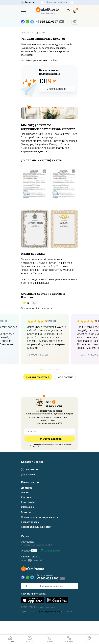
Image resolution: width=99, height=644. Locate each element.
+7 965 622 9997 (47, 22)
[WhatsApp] (27, 577)
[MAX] (23, 577)
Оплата (25, 493)
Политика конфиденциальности (39, 517)
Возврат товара (30, 522)
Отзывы (29, 551)
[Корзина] (75, 11)
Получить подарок (49, 439)
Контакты (27, 497)
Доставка (27, 488)
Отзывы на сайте (30, 308)
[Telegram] (32, 577)
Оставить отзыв (38, 377)
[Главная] (10, 639)
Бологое (30, 2)
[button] (42, 2)
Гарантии (26, 512)
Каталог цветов (32, 462)
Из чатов (47, 308)
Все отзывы (65, 377)
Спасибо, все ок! (57, 89)
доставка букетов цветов (49, 611)
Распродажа (33, 470)
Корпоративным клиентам (36, 527)
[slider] (35, 321)
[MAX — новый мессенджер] (23, 22)
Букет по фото (29, 502)
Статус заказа (52, 551)
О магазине (27, 507)
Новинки (30, 475)
